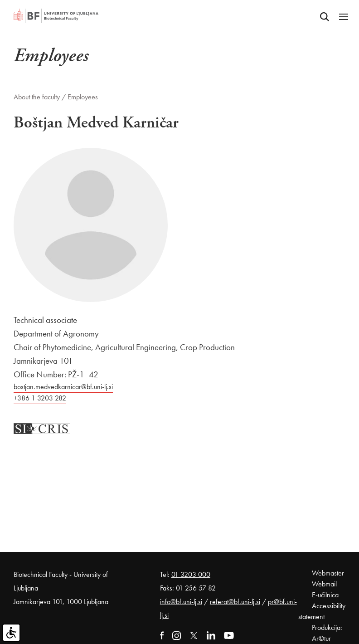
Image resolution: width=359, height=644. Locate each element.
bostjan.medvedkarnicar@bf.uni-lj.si (63, 387)
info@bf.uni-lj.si (181, 602)
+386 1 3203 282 (40, 398)
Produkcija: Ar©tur (327, 633)
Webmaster (328, 573)
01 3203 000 (191, 574)
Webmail (324, 584)
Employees (83, 97)
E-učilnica (325, 595)
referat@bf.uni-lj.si (235, 602)
